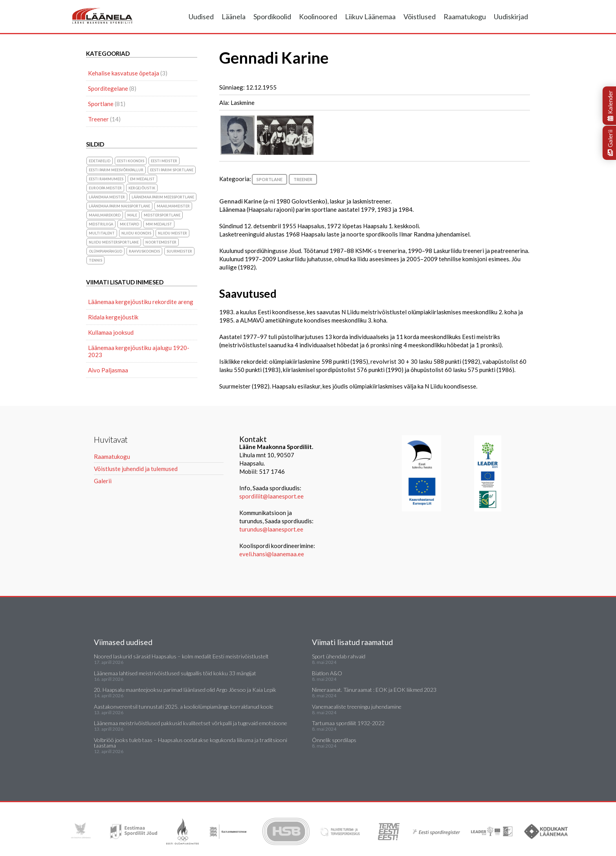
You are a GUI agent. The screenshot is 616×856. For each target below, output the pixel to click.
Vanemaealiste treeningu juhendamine (357, 707)
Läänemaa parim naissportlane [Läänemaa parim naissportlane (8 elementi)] (119, 206)
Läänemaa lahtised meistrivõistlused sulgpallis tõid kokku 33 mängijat (175, 673)
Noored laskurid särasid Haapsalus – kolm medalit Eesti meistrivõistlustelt (181, 656)
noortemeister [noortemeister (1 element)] (161, 242)
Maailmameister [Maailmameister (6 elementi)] (173, 206)
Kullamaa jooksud (111, 332)
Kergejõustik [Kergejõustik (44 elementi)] (142, 188)
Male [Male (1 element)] (132, 215)
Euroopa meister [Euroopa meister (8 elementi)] (105, 188)
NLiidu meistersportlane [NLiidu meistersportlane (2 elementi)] (114, 242)
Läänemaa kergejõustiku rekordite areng (141, 302)
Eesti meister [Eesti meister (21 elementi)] (164, 161)
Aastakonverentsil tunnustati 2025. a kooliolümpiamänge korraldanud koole (184, 707)
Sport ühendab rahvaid (339, 656)
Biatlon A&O (327, 673)
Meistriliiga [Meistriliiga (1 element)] (101, 224)
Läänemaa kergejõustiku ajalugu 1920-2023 (139, 351)
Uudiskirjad (511, 16)
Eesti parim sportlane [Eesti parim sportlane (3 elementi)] (172, 170)
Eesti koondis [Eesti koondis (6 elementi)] (131, 161)
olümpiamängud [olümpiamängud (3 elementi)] (105, 251)
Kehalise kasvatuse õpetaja (124, 73)
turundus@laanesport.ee (272, 529)
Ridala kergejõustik (113, 317)
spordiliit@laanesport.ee (271, 496)
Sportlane (269, 179)
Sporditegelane (108, 88)
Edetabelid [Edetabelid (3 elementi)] (100, 161)
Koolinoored (318, 16)
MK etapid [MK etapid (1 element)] (129, 224)
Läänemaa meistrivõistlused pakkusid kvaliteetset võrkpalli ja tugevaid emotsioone (191, 723)
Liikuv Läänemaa (370, 16)
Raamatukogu (465, 16)
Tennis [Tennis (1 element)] (95, 260)
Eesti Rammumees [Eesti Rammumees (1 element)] (106, 179)
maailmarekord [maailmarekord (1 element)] (105, 215)
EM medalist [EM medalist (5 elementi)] (142, 179)
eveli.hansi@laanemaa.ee (272, 554)
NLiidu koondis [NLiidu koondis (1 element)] (136, 233)
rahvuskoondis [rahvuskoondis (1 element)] (144, 251)
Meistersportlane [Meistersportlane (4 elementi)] (162, 215)
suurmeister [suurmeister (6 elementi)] (179, 251)
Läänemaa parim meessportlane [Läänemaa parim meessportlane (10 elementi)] (163, 197)
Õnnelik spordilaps (334, 740)
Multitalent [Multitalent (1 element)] (102, 233)
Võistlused (420, 16)
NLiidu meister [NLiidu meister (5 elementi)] (172, 233)
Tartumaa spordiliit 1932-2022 (348, 723)
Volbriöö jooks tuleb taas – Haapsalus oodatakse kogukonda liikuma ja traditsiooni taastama (191, 743)
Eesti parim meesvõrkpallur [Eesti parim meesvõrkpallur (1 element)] (116, 170)
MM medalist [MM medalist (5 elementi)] (159, 224)
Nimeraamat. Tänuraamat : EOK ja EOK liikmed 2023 (374, 690)
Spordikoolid (272, 16)
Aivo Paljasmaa (108, 370)
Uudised (201, 16)
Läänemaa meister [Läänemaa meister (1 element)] (107, 197)
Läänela (234, 16)
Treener (303, 179)
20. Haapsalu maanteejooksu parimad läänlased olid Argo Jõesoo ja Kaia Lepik (185, 690)
